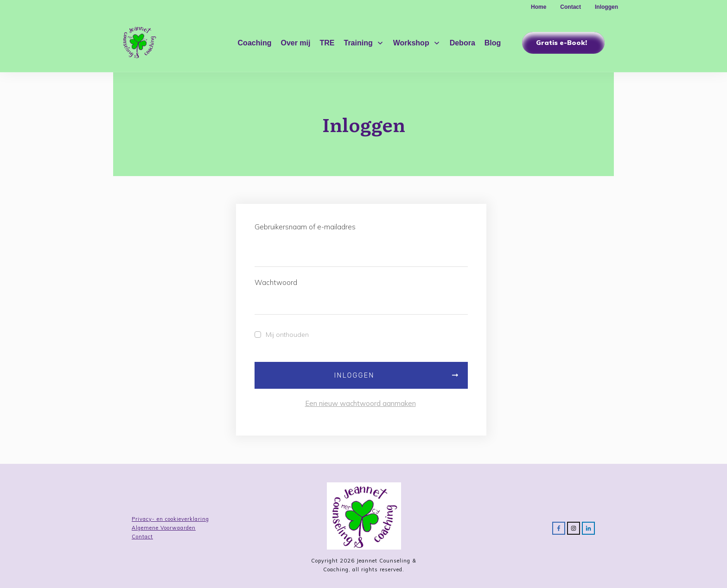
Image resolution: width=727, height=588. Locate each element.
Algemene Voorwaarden (164, 528)
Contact (142, 537)
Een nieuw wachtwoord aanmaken (360, 403)
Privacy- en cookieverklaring (170, 519)
